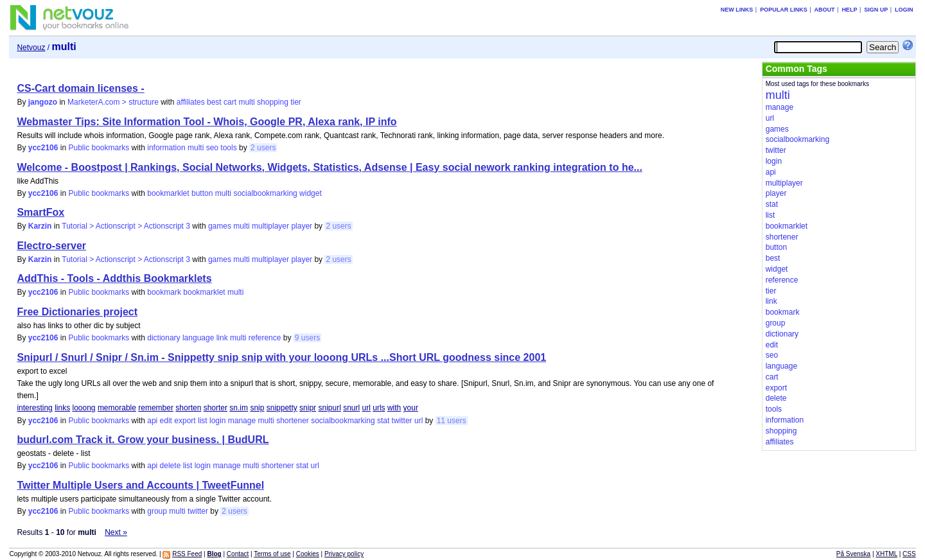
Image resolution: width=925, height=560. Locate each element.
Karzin (40, 226)
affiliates (191, 102)
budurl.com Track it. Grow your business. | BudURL (143, 440)
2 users (263, 148)
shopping (273, 102)
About (825, 10)
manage (242, 421)
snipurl (329, 408)
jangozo (43, 102)
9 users (307, 338)
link (222, 338)
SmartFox (40, 212)
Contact (238, 554)
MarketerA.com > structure (113, 102)
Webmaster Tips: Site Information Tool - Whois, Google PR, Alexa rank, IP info (207, 122)
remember (156, 408)
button (202, 193)
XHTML (886, 554)
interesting (34, 408)
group (157, 511)
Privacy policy (344, 554)
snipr (308, 408)
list (203, 421)
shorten (188, 408)
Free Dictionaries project (77, 312)
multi (246, 102)
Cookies (308, 554)
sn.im (239, 408)
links (62, 408)
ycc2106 (43, 148)
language (198, 338)
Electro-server (51, 246)
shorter (216, 408)
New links (737, 10)
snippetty (282, 408)
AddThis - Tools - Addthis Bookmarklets (114, 278)
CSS (909, 554)
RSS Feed (187, 554)
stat (383, 421)
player (302, 226)
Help (849, 10)
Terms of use (272, 554)
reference (265, 338)
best (214, 102)
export (185, 421)
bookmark (164, 292)
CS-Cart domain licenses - (80, 88)
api (152, 421)
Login (904, 10)
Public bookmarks (99, 148)
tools (228, 148)
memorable (117, 408)
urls (379, 408)
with (394, 408)
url (366, 408)
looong (84, 408)
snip (257, 408)
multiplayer (270, 226)
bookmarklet (168, 193)
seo (212, 148)
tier (296, 102)
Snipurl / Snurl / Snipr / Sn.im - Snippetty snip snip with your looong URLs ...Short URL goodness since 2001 (281, 357)
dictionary (163, 338)
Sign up (876, 10)
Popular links (784, 10)
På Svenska (853, 554)
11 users (452, 421)
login (217, 421)
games (220, 226)
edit (166, 421)
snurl (351, 408)
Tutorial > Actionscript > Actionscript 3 (126, 226)
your (411, 408)
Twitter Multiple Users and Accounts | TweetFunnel (140, 485)
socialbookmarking (265, 193)
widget (311, 193)
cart (230, 102)
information (166, 148)
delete (171, 466)
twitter (402, 421)
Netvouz (31, 48)
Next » (116, 532)
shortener (293, 421)
